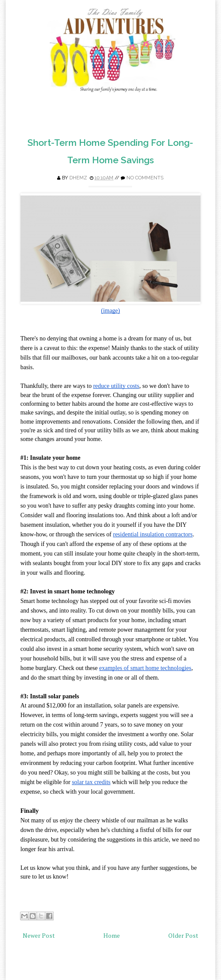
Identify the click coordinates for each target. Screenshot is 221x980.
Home (112, 935)
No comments (145, 178)
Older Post (183, 935)
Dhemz (78, 178)
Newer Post (39, 935)
